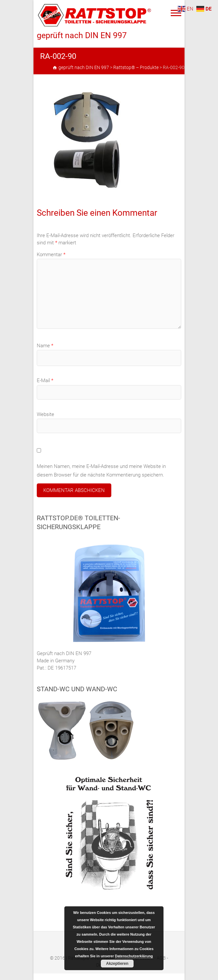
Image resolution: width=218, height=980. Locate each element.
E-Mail (45, 380)
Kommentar (51, 255)
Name (45, 346)
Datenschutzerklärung (134, 956)
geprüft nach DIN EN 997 (82, 35)
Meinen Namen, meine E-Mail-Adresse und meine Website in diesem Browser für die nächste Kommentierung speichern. (101, 471)
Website (45, 414)
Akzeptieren (117, 964)
